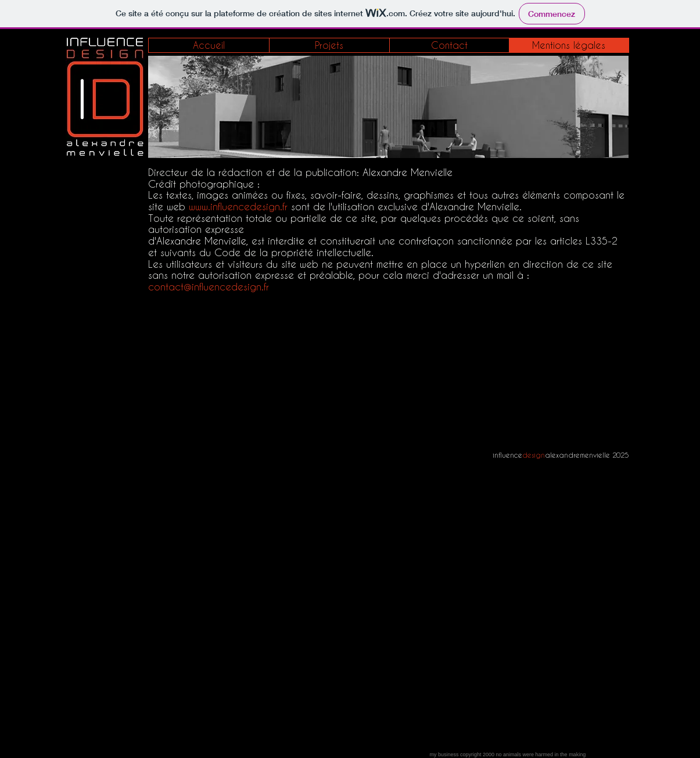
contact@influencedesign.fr (209, 286)
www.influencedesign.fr (238, 206)
